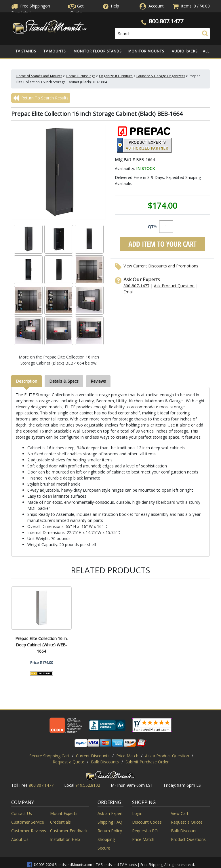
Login (137, 813)
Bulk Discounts (105, 762)
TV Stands (26, 51)
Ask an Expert (110, 813)
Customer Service (28, 822)
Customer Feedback (69, 831)
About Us (20, 839)
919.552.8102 (88, 785)
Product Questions (188, 839)
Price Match (127, 756)
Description (26, 381)
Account (156, 6)
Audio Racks (185, 51)
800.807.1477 (166, 21)
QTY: (152, 227)
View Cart (180, 813)
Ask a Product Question (167, 756)
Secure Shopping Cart (49, 756)
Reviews (98, 381)
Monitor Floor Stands (98, 51)
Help (110, 6)
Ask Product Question (174, 286)
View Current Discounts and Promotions (161, 266)
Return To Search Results (41, 98)
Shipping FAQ (110, 822)
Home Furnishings (81, 76)
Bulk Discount (184, 831)
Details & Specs (64, 381)
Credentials (60, 822)
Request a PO (145, 831)
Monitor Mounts (146, 51)
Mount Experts (64, 813)
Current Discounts (93, 756)
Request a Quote (68, 762)
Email (128, 292)
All (206, 51)
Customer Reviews (29, 831)
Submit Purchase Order (147, 762)
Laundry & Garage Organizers (161, 76)
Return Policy (110, 831)
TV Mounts (55, 51)
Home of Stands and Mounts (39, 76)
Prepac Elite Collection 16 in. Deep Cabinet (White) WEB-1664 (41, 645)
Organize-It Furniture (116, 76)
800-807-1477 (136, 286)
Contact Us (22, 813)
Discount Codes (147, 822)
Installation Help (65, 839)
